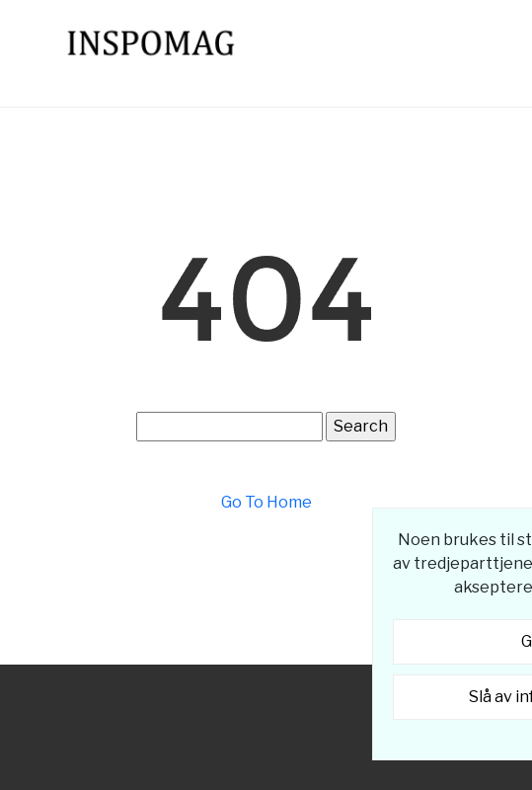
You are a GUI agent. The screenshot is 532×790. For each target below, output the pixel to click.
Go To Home (266, 502)
